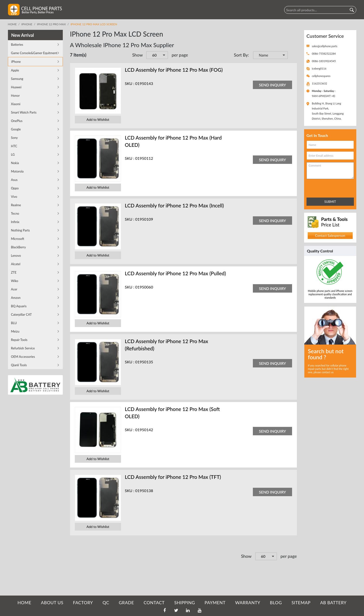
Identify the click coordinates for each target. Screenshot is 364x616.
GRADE (126, 603)
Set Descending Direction (292, 56)
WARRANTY (248, 603)
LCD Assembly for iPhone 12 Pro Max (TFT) (173, 477)
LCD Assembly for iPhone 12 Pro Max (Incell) (174, 205)
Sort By (241, 55)
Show (137, 55)
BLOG (276, 603)
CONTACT (154, 603)
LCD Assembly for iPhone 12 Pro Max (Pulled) (175, 273)
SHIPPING (185, 603)
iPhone (27, 24)
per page (180, 55)
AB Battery (333, 603)
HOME (24, 603)
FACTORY (83, 603)
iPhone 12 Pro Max (51, 24)
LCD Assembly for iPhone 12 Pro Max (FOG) (174, 70)
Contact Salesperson (330, 235)
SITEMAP (301, 603)
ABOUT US (52, 603)
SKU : (130, 83)
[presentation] (328, 187)
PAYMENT (215, 603)
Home (12, 24)
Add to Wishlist (98, 119)
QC (106, 603)
